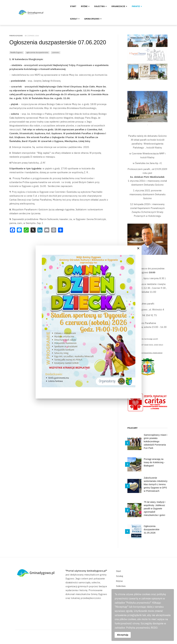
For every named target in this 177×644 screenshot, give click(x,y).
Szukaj (120, 576)
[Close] (138, 248)
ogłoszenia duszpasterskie (37, 52)
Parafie (137, 6)
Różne (85, 6)
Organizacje (119, 6)
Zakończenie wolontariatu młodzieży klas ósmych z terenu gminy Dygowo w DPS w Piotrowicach (156, 484)
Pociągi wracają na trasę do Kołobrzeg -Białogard (154, 462)
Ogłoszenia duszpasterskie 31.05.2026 (152, 529)
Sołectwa (100, 6)
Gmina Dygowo (93, 19)
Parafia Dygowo (16, 52)
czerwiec (56, 52)
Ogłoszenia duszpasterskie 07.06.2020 (58, 42)
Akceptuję (123, 635)
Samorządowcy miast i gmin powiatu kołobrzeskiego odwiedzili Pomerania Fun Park (155, 441)
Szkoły (75, 19)
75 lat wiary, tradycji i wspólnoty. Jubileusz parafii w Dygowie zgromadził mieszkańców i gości (155, 508)
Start (73, 6)
